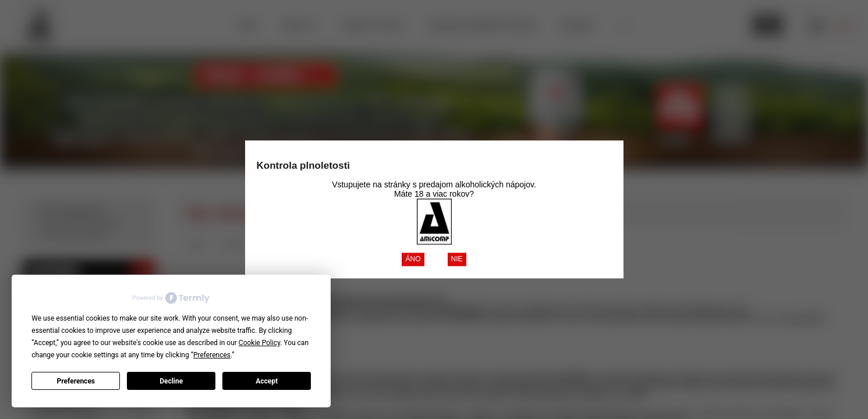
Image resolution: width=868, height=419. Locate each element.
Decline (171, 381)
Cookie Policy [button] (259, 343)
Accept (267, 381)
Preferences (76, 381)
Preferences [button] (212, 355)
